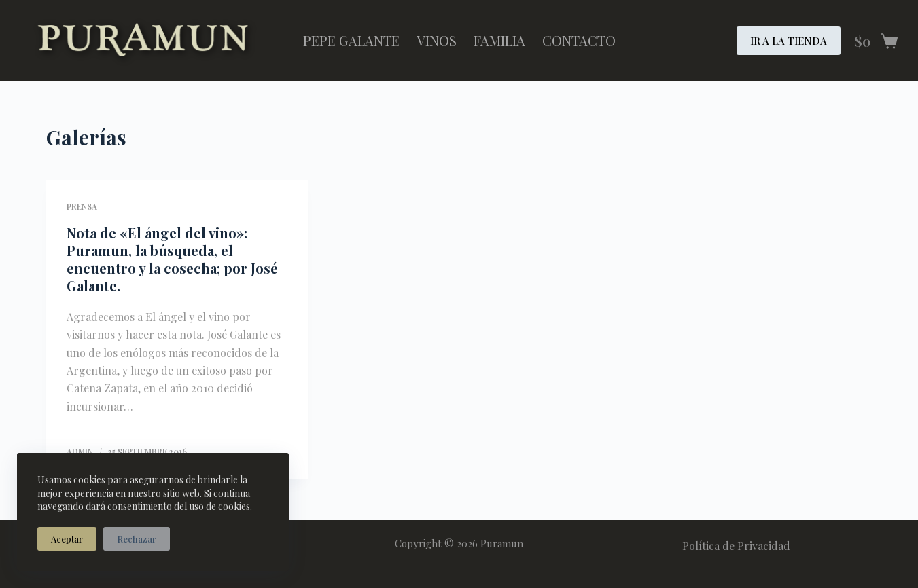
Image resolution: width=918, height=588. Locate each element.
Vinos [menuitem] (437, 40)
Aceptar (67, 539)
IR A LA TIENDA (789, 41)
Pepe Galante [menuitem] (351, 40)
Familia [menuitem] (499, 40)
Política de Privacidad (736, 546)
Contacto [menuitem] (579, 40)
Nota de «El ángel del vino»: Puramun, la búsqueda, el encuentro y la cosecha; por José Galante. (172, 259)
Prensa (82, 206)
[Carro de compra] (876, 41)
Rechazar (137, 539)
